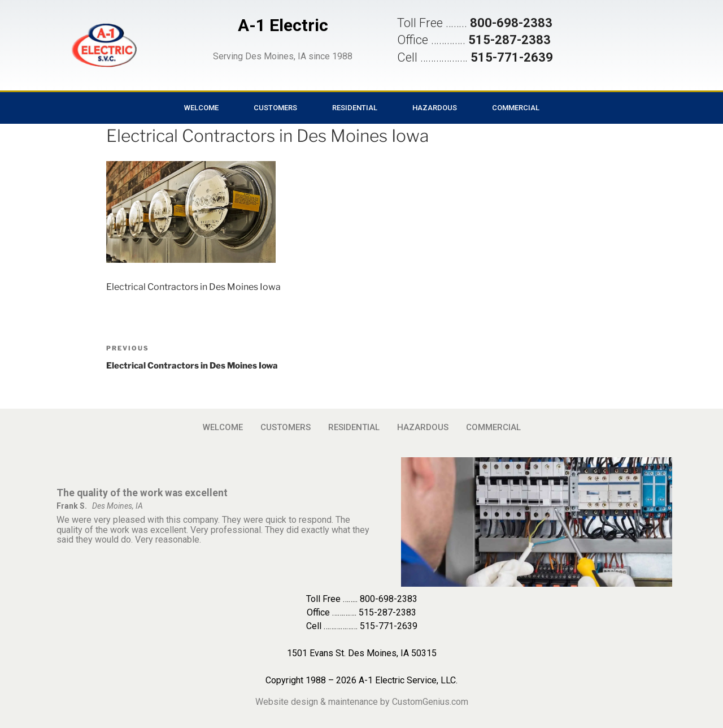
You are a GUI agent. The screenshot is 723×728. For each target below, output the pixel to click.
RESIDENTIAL (355, 108)
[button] (104, 45)
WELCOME (201, 108)
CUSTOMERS (275, 108)
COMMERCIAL (516, 108)
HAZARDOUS (435, 108)
